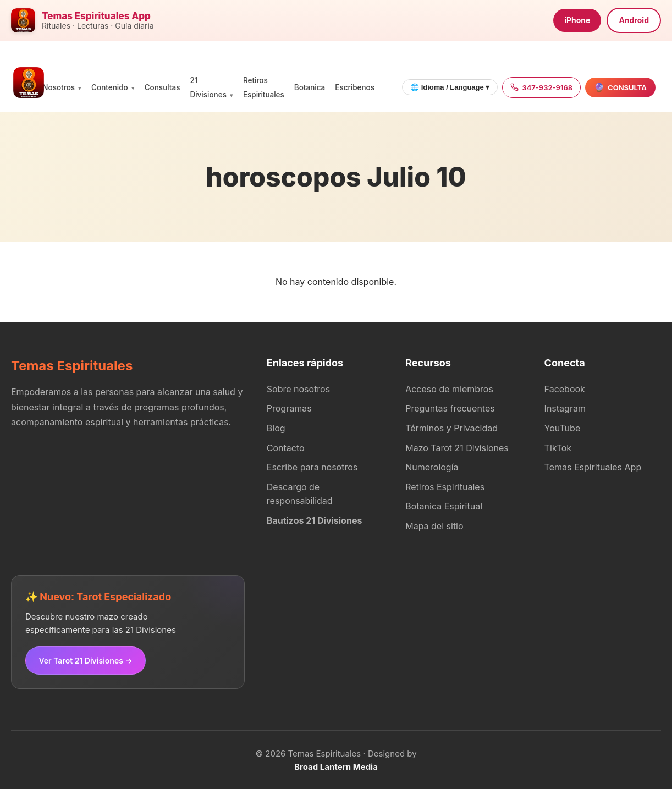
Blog (276, 428)
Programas (289, 408)
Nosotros (59, 87)
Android (634, 20)
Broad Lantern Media (336, 766)
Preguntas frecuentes (450, 408)
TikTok (558, 448)
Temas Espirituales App (593, 467)
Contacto (286, 448)
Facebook (565, 389)
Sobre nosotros (298, 389)
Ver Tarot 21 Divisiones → (85, 659)
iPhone (577, 20)
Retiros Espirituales (445, 487)
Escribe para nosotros (312, 467)
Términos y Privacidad (451, 428)
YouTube (563, 428)
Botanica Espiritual (444, 506)
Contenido (110, 87)
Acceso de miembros (449, 389)
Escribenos (355, 87)
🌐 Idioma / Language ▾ (450, 87)
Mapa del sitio (434, 526)
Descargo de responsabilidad (300, 494)
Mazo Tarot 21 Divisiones (457, 448)
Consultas (163, 87)
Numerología (432, 467)
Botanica (310, 87)
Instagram (565, 408)
